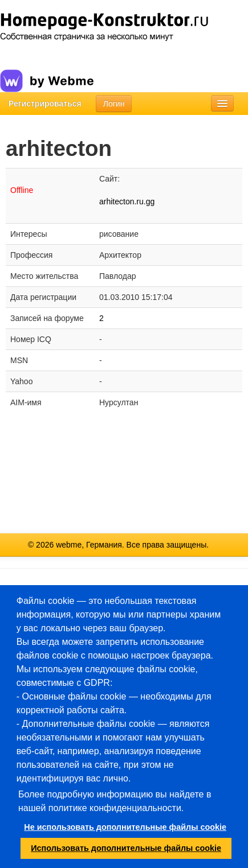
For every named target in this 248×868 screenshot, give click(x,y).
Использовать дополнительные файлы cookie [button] (126, 848)
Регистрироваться (45, 104)
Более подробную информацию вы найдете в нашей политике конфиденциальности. (115, 801)
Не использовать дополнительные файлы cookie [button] (125, 827)
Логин (114, 104)
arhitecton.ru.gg (127, 201)
